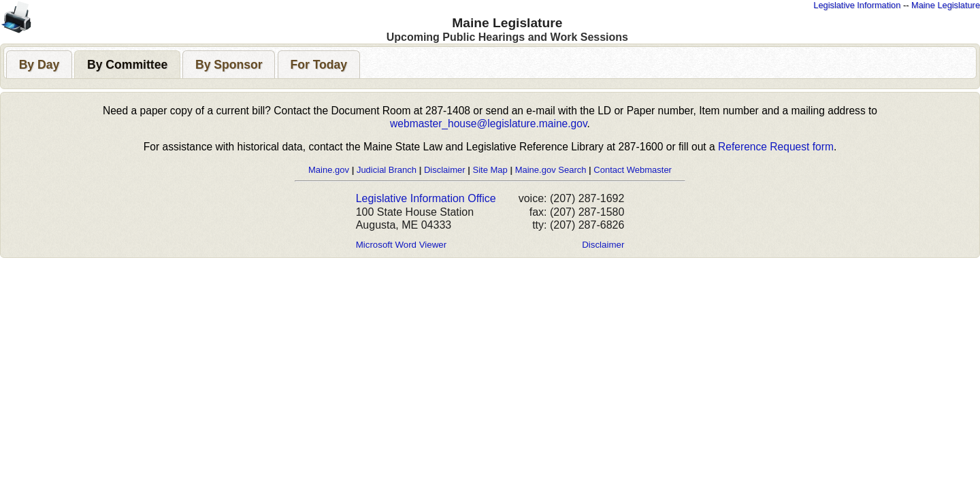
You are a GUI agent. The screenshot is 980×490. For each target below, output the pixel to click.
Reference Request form (776, 147)
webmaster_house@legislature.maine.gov (488, 124)
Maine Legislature (946, 5)
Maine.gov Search (551, 170)
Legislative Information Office (426, 198)
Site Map (490, 170)
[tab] (39, 64)
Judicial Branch (387, 170)
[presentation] (39, 65)
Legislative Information (857, 5)
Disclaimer (445, 170)
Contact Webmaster (633, 170)
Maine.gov (329, 170)
